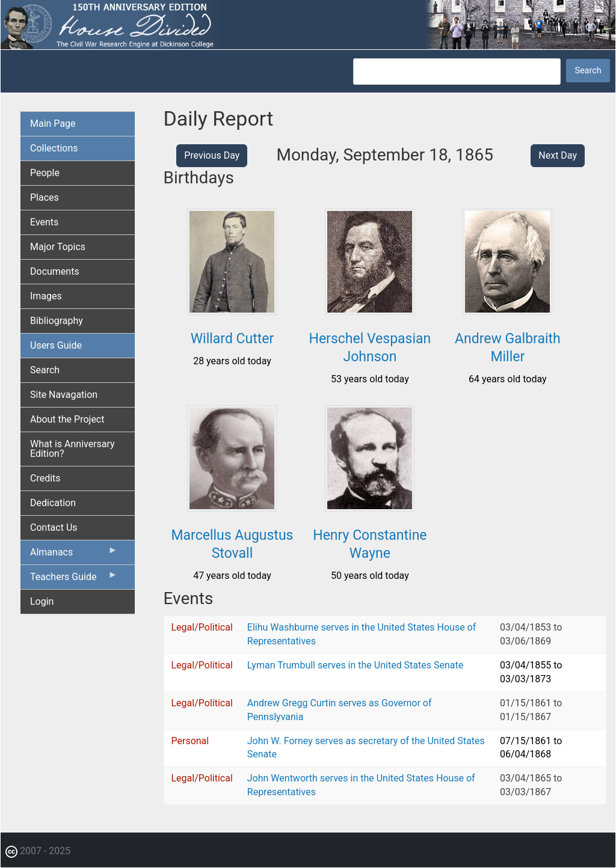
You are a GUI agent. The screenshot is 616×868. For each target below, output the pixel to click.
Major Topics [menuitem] (58, 247)
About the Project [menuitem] (67, 419)
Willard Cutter (233, 339)
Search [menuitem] (45, 370)
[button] (232, 310)
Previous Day (212, 155)
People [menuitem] (45, 173)
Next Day (558, 155)
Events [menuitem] (44, 222)
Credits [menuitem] (45, 478)
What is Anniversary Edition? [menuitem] (72, 449)
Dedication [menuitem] (53, 503)
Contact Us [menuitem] (54, 527)
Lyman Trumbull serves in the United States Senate (355, 665)
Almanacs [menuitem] (74, 555)
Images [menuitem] (46, 296)
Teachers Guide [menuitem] (74, 579)
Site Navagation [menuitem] (64, 395)
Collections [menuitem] (54, 148)
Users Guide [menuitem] (56, 345)
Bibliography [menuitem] (57, 321)
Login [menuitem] (42, 601)
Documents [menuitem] (55, 271)
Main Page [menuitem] (53, 124)
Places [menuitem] (45, 197)
